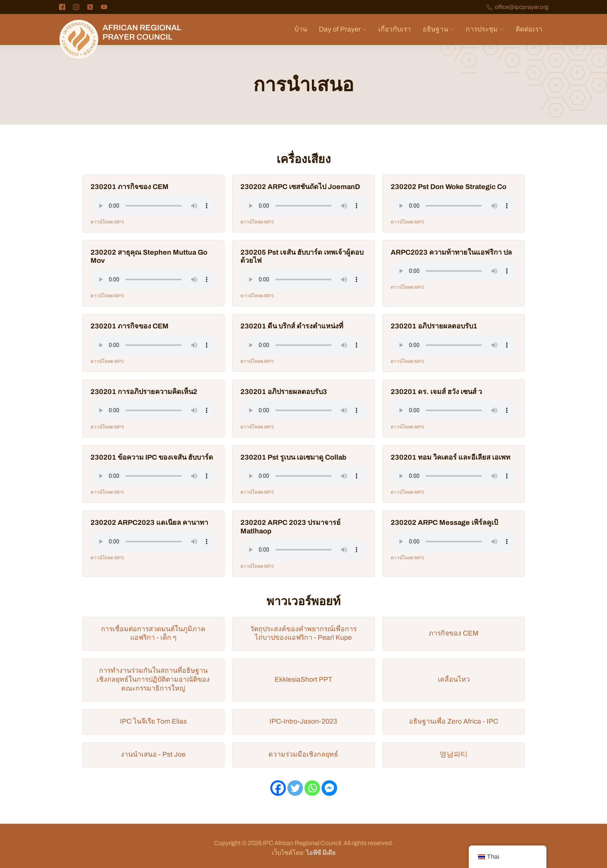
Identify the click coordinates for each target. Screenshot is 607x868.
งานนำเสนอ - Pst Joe (153, 754)
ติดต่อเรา (529, 29)
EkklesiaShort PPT (303, 680)
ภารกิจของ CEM (454, 633)
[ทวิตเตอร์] (295, 788)
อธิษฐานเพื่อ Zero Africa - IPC (454, 721)
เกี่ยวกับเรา (395, 29)
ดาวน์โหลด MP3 (107, 222)
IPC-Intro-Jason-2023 (303, 721)
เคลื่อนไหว (454, 680)
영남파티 (454, 754)
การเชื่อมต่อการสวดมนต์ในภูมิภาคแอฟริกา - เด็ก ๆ (153, 634)
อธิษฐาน (438, 29)
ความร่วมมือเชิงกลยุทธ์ (303, 754)
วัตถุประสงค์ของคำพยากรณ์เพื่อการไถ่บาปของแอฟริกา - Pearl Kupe (303, 634)
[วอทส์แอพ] (312, 788)
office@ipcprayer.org (522, 7)
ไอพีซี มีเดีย (321, 853)
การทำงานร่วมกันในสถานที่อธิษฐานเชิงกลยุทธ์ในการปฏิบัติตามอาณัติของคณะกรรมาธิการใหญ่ (153, 680)
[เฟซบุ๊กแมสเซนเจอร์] (329, 788)
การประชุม (485, 29)
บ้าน (301, 29)
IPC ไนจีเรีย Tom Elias (153, 721)
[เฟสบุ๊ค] (278, 788)
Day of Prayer (343, 29)
